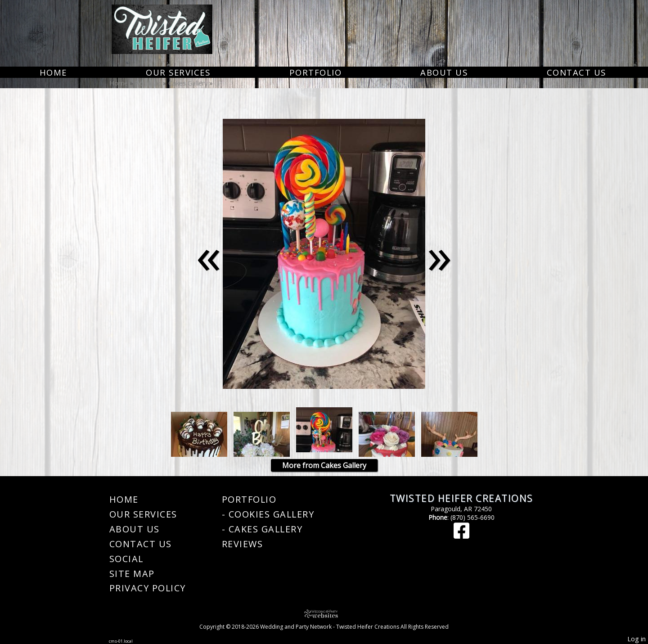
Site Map (132, 574)
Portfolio (316, 72)
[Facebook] (461, 535)
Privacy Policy (148, 588)
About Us (444, 72)
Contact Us (576, 72)
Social (126, 559)
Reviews (243, 544)
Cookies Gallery (272, 514)
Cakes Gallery (188, 83)
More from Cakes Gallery (324, 465)
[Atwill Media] (324, 614)
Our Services (178, 72)
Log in (637, 639)
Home (53, 72)
